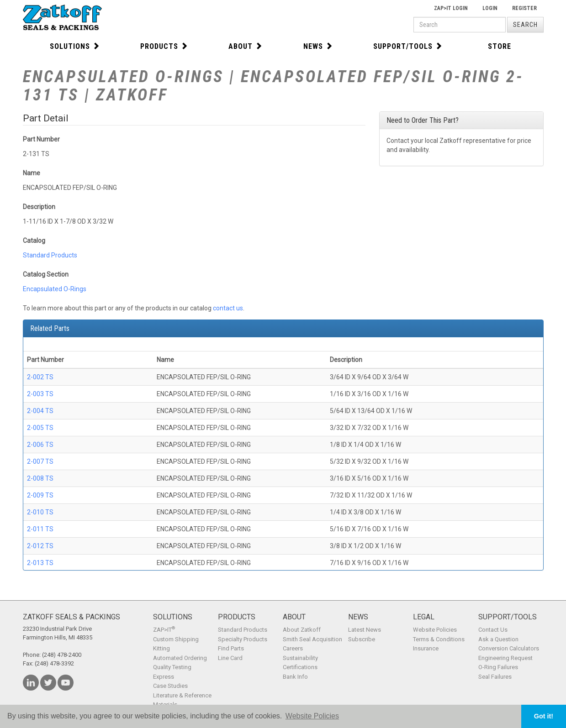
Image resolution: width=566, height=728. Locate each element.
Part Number (41, 139)
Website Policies (435, 630)
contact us (228, 308)
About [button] (246, 46)
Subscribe (362, 639)
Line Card (230, 658)
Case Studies (170, 686)
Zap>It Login (451, 8)
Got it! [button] (544, 716)
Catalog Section (46, 274)
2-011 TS (40, 529)
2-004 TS (40, 411)
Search (525, 25)
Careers (293, 648)
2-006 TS (40, 445)
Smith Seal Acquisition (312, 639)
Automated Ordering (180, 658)
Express (164, 677)
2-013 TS (40, 563)
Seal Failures (495, 677)
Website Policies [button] (312, 716)
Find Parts (231, 648)
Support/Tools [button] (408, 46)
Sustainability (300, 658)
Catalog (34, 241)
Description (39, 207)
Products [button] (164, 46)
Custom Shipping (176, 639)
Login (490, 8)
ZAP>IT (164, 630)
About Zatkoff (302, 630)
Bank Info (295, 677)
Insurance (426, 648)
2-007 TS (40, 461)
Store (500, 46)
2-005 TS (40, 428)
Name (32, 173)
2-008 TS (40, 478)
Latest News (365, 630)
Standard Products (50, 255)
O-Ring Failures (498, 667)
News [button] (318, 46)
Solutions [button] (75, 46)
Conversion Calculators (509, 648)
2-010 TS (40, 512)
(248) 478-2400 (62, 655)
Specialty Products (243, 639)
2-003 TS (40, 394)
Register (524, 8)
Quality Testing (172, 667)
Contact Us (493, 630)
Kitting (161, 648)
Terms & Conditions (439, 639)
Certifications (300, 667)
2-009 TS (40, 495)
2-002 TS (40, 377)
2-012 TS (40, 546)
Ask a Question (498, 639)
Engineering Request (505, 658)
